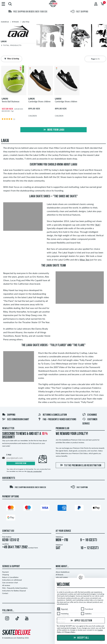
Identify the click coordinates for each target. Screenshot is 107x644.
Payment (5, 572)
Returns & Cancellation (52, 415)
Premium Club (62, 428)
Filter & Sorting (11, 59)
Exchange (90, 415)
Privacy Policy (70, 632)
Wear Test (85, 260)
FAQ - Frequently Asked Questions (57, 420)
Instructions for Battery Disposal (14, 591)
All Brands (59, 575)
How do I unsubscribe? (34, 471)
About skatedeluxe (63, 572)
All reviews (6, 585)
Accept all (81, 638)
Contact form (33, 548)
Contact (5, 593)
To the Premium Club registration (80, 465)
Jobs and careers (62, 577)
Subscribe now (21, 463)
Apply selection (81, 621)
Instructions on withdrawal (12, 580)
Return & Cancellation (10, 577)
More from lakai (53, 130)
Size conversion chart (16, 420)
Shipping (9, 415)
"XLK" (97, 225)
